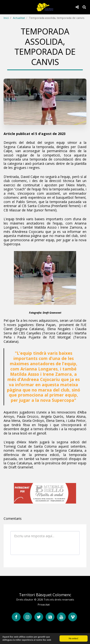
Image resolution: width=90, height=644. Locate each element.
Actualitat (19, 18)
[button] (5, 7)
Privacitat (44, 604)
